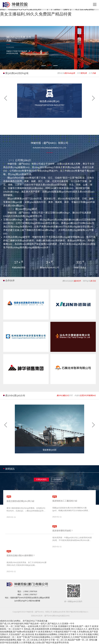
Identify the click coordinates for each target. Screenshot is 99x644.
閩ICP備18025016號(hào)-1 (77, 612)
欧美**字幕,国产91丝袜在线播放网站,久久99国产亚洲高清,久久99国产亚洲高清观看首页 (57, 637)
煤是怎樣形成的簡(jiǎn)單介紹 (20, 501)
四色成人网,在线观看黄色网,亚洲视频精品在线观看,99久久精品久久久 (56, 629)
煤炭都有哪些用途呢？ (63, 531)
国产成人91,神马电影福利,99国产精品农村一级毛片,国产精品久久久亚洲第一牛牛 (37, 624)
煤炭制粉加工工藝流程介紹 (65, 501)
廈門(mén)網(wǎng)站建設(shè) (57, 616)
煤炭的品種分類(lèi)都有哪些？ (21, 556)
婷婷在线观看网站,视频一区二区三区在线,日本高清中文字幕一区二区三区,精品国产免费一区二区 (44, 640)
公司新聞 (57, 479)
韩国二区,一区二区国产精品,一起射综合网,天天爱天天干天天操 (29, 626)
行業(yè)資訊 (41, 479)
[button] (6, 98)
